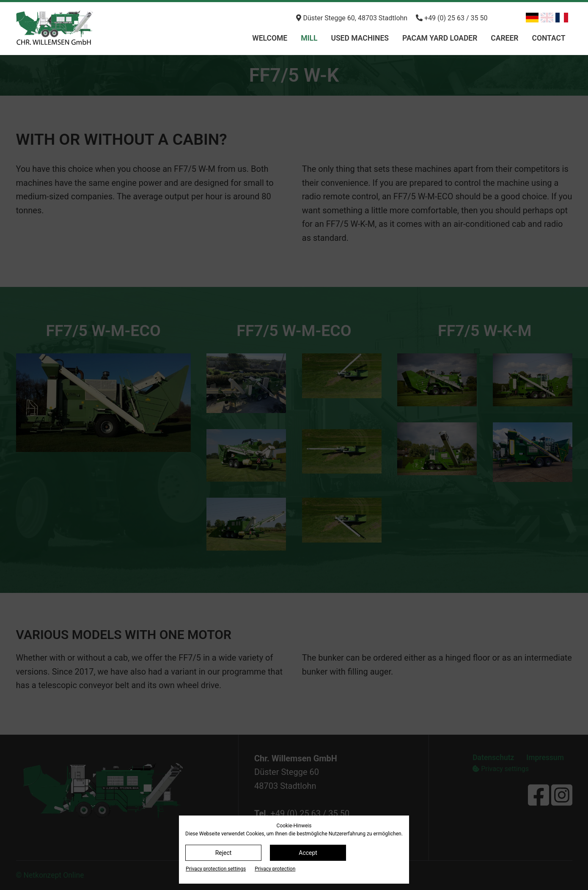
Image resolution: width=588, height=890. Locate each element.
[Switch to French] (562, 18)
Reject (224, 853)
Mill (309, 38)
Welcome (270, 38)
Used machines (360, 38)
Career (504, 38)
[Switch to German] (532, 18)
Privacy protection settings (216, 869)
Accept (308, 853)
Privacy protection (275, 869)
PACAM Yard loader (440, 38)
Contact (548, 38)
